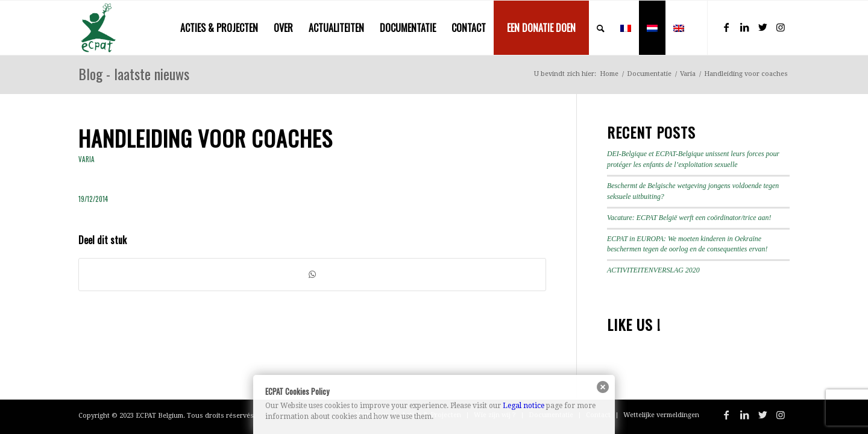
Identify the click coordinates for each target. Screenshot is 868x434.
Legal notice (524, 406)
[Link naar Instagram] (781, 27)
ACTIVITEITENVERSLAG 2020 (653, 270)
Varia (86, 159)
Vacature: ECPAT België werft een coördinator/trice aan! (689, 218)
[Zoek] (601, 28)
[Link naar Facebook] (726, 27)
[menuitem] (219, 28)
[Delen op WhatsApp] (312, 275)
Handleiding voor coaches (206, 138)
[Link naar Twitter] (763, 27)
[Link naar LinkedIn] (744, 27)
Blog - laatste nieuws (134, 74)
